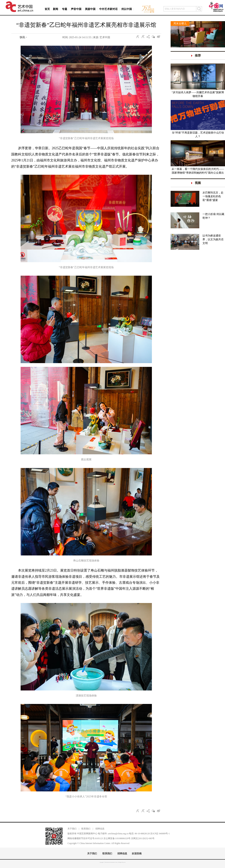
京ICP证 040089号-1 (160, 834)
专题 (64, 9)
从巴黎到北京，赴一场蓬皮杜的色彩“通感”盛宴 (213, 196)
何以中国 (127, 9)
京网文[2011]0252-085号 (143, 838)
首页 (47, 9)
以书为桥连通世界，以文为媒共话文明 (213, 239)
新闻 (55, 9)
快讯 (22, 37)
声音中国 (76, 9)
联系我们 (86, 829)
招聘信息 (100, 829)
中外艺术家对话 (108, 9)
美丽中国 (90, 9)
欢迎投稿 (137, 854)
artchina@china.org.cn (118, 834)
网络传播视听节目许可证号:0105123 (85, 838)
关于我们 (72, 829)
